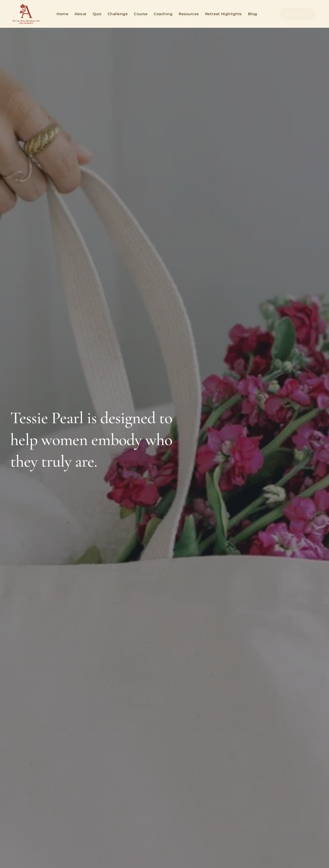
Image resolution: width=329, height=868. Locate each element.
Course (141, 14)
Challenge (118, 14)
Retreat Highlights (223, 14)
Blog (253, 14)
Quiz (97, 14)
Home (62, 14)
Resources (189, 14)
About (81, 14)
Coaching (163, 14)
